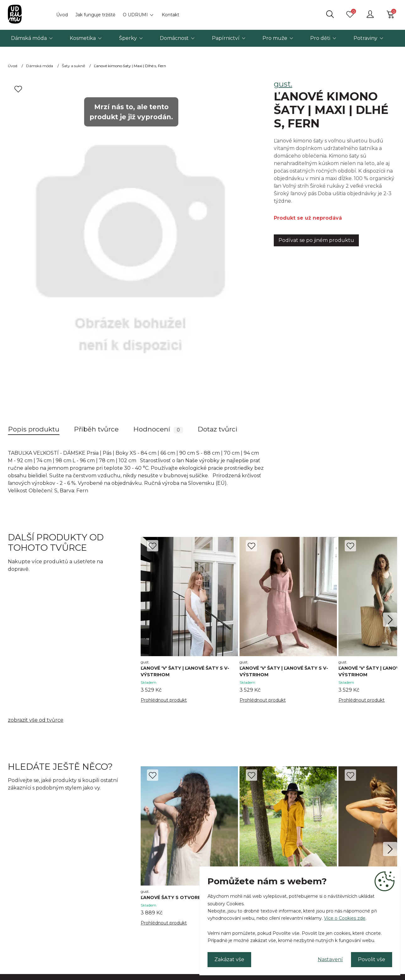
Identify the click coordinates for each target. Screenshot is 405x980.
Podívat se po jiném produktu (316, 240)
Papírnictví (226, 38)
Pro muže (275, 38)
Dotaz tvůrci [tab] (218, 429)
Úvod (62, 15)
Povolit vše (372, 959)
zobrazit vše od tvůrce (36, 720)
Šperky (128, 38)
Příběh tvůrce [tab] (96, 429)
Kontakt (170, 15)
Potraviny (365, 38)
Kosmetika (83, 38)
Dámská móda (29, 38)
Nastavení (330, 959)
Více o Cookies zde (345, 918)
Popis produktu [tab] (34, 429)
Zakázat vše (229, 959)
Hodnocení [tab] (158, 429)
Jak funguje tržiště (95, 15)
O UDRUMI (135, 15)
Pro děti (320, 38)
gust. (283, 84)
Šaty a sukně (73, 66)
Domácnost (174, 38)
